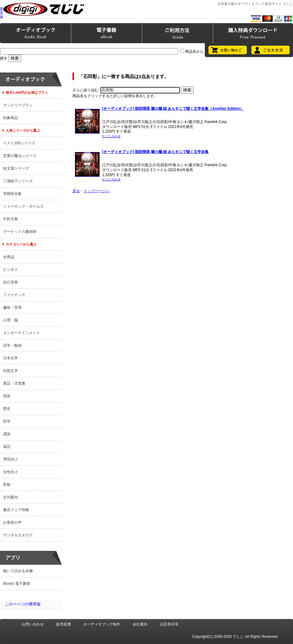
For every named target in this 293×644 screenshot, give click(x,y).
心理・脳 (10, 320)
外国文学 (10, 371)
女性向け (10, 472)
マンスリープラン (18, 105)
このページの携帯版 (23, 604)
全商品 (9, 257)
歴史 (7, 409)
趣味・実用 (12, 308)
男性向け (10, 459)
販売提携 (64, 624)
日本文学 (10, 358)
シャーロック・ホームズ (23, 206)
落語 (7, 447)
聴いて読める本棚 (18, 571)
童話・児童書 (14, 383)
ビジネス (10, 270)
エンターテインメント (22, 333)
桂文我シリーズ (16, 168)
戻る (76, 191)
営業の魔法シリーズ (20, 156)
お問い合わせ (33, 624)
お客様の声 (12, 522)
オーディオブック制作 (102, 624)
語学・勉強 (12, 345)
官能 (7, 485)
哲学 (7, 421)
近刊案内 (10, 497)
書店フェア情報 (16, 510)
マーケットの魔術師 (20, 232)
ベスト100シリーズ (19, 143)
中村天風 (10, 219)
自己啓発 (10, 282)
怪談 (7, 396)
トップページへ (97, 191)
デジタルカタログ (18, 535)
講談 (7, 434)
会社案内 (140, 624)
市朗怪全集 (12, 194)
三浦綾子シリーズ (18, 181)
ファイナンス (14, 295)
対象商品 (10, 118)
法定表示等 (169, 624)
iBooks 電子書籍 (17, 584)
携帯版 (2, 12)
